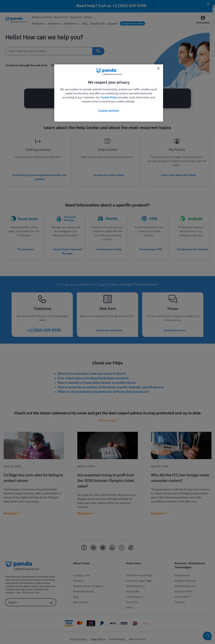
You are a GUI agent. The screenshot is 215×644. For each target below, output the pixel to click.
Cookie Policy (109, 97)
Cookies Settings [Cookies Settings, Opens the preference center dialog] (109, 110)
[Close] (158, 68)
